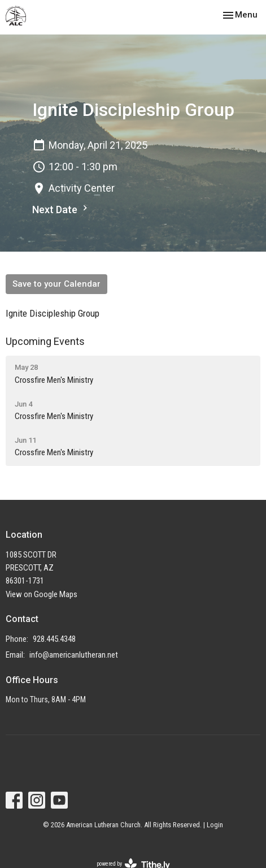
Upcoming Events (45, 341)
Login (215, 825)
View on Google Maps (42, 594)
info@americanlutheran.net (74, 655)
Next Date (61, 209)
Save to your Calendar (56, 284)
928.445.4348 (54, 639)
